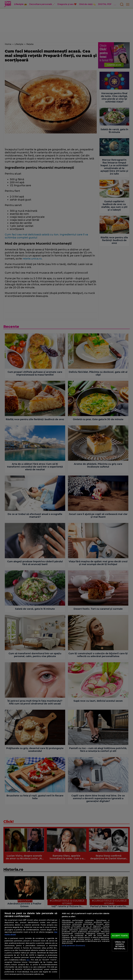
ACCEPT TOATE (120, 936)
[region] (66, 945)
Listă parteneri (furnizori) (73, 946)
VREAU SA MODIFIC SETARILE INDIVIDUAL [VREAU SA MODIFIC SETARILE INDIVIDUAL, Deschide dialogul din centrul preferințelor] (120, 945)
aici (28, 960)
